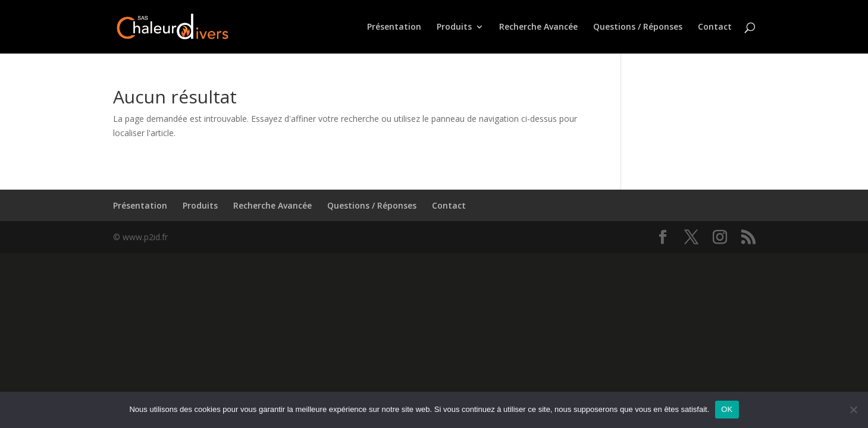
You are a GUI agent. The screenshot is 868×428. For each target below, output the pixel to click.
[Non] (853, 410)
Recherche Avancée (538, 27)
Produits (454, 27)
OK (727, 409)
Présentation (394, 27)
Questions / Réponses (638, 27)
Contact (715, 27)
